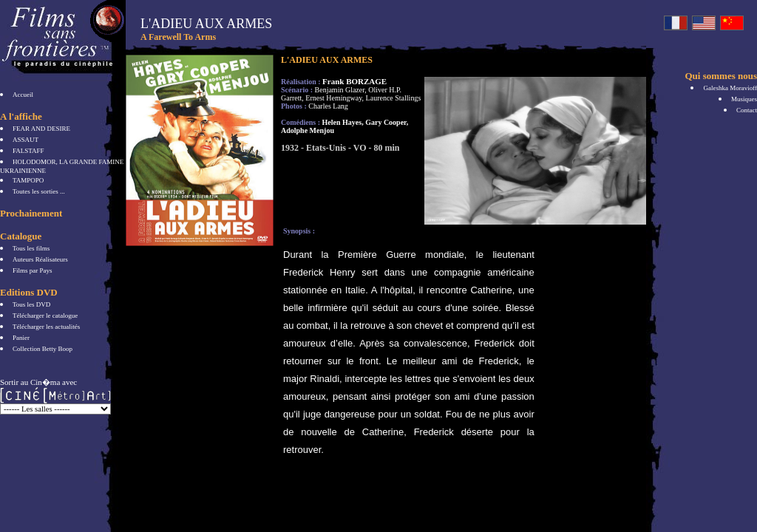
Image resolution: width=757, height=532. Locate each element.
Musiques (744, 99)
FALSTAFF (28, 151)
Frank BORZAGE (354, 81)
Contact (747, 110)
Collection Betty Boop (43, 349)
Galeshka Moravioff (730, 88)
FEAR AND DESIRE (41, 129)
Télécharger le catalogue (45, 316)
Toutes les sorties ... (39, 191)
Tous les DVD (31, 304)
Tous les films (31, 248)
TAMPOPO (28, 180)
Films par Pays (33, 270)
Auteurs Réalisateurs (40, 259)
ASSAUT (26, 140)
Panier (21, 338)
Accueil (23, 95)
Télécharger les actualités (46, 327)
